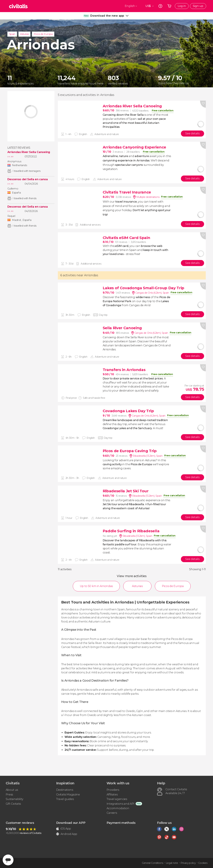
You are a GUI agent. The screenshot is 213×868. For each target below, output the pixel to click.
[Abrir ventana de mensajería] (8, 860)
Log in (182, 6)
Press (9, 795)
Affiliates (112, 795)
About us (12, 790)
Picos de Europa (43, 34)
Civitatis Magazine (68, 795)
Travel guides (65, 799)
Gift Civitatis (13, 804)
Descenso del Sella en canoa (28, 179)
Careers (112, 813)
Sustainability (15, 799)
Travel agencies (117, 799)
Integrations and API (121, 804)
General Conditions (152, 863)
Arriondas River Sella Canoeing (29, 152)
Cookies (203, 863)
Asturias (24, 34)
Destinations (65, 790)
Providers (113, 790)
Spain (12, 34)
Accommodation (118, 808)
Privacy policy (188, 863)
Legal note (172, 863)
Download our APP (71, 823)
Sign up (198, 6)
